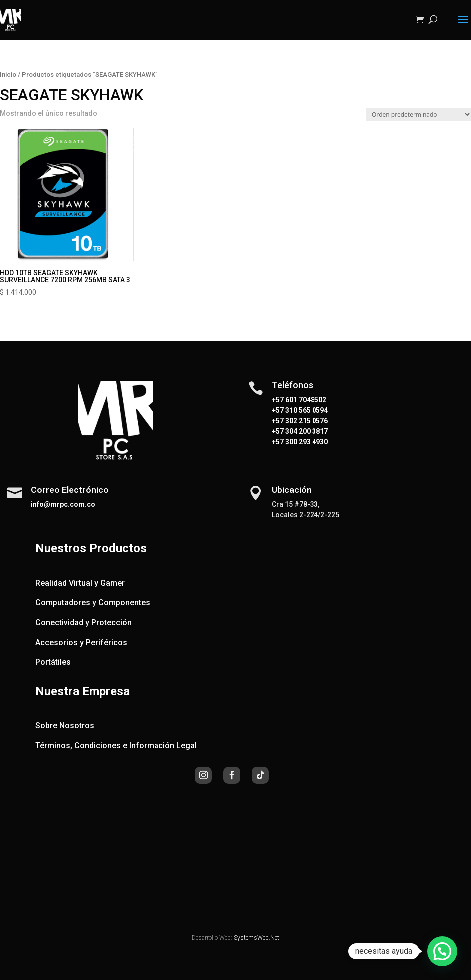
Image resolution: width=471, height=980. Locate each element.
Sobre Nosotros (65, 726)
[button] (442, 951)
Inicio (8, 75)
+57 (278, 410)
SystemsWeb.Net (256, 938)
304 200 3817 (306, 431)
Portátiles (53, 662)
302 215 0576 (306, 421)
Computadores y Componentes (93, 602)
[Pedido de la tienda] (418, 114)
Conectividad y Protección (83, 622)
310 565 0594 (306, 410)
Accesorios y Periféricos (81, 642)
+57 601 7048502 (299, 400)
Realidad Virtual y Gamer (80, 583)
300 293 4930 (306, 442)
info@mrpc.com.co (63, 504)
